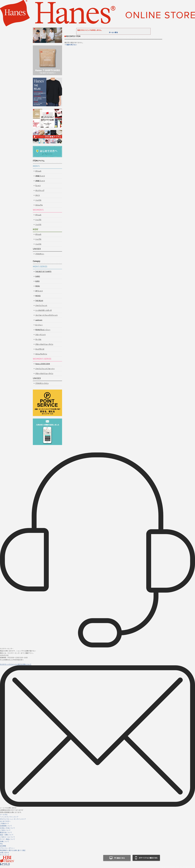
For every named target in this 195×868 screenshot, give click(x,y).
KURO (37, 281)
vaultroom (39, 320)
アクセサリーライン (42, 383)
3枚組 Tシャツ (40, 176)
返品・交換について (7, 835)
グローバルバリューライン (44, 344)
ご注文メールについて (7, 837)
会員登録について (6, 826)
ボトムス (38, 171)
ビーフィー (39, 325)
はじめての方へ (5, 821)
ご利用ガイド (4, 823)
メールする (4, 814)
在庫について (4, 841)
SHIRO (38, 276)
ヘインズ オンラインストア (9, 817)
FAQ (1, 844)
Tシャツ (38, 186)
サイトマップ (4, 855)
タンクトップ (40, 190)
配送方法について (6, 832)
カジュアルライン (41, 354)
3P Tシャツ (39, 291)
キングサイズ (40, 349)
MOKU (38, 286)
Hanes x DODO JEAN (43, 364)
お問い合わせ (4, 853)
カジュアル (39, 205)
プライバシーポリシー (7, 848)
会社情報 (3, 846)
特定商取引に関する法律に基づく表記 (13, 850)
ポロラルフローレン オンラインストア (13, 819)
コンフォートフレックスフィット (47, 315)
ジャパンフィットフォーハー (45, 369)
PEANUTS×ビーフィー (43, 330)
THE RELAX (39, 301)
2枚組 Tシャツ (40, 181)
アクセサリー (40, 254)
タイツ (38, 195)
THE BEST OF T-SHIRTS (43, 272)
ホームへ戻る (113, 32)
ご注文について (5, 830)
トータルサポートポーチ (44, 310)
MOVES (38, 296)
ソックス (38, 200)
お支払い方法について (7, 828)
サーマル (38, 339)
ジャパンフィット (41, 305)
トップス (38, 220)
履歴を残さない (72, 45)
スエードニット (41, 335)
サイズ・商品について (7, 839)
